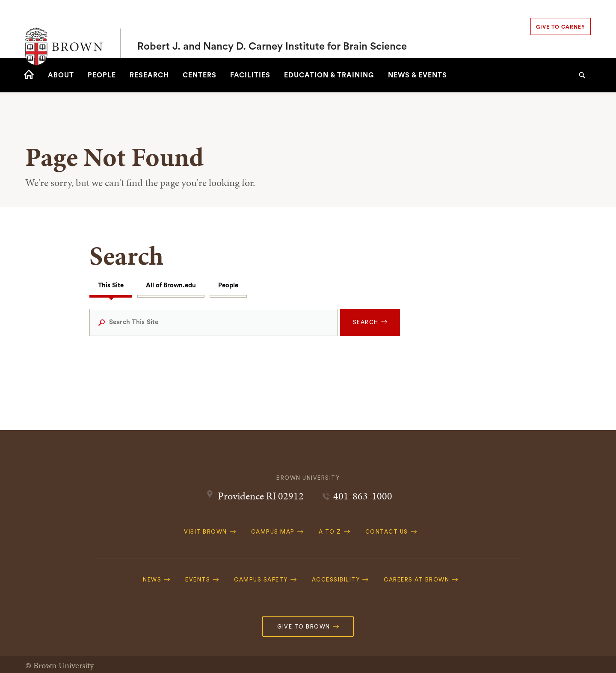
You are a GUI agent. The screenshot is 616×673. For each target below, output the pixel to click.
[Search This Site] (214, 322)
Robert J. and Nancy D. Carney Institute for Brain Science (272, 29)
